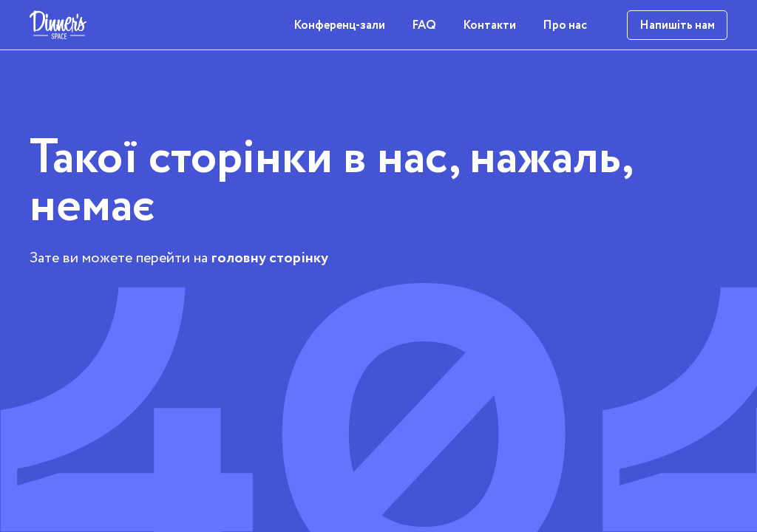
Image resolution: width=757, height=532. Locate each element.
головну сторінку (270, 258)
